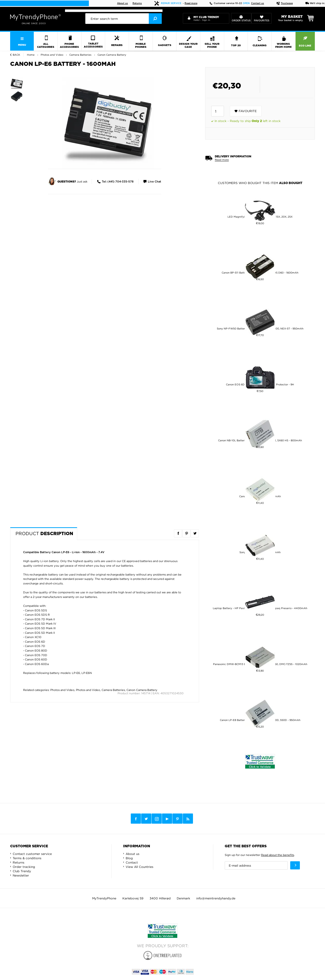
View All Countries (140, 867)
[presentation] (124, 19)
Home (31, 55)
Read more (191, 3)
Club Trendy (22, 871)
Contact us (258, 3)
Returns (137, 3)
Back (16, 55)
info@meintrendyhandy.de (216, 898)
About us (123, 3)
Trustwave (285, 3)
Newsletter (21, 875)
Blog (129, 858)
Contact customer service (32, 854)
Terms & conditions (27, 858)
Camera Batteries (113, 690)
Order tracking (24, 867)
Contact (132, 862)
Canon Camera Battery (142, 690)
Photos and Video (62, 690)
